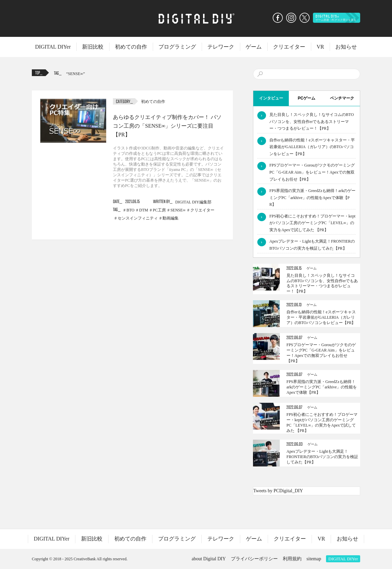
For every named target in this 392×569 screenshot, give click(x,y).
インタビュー (271, 98)
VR (320, 47)
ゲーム (254, 47)
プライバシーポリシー (254, 559)
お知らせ (346, 47)
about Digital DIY (209, 559)
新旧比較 (93, 47)
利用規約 (292, 559)
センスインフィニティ (138, 218)
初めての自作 (131, 47)
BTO (131, 210)
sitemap (314, 559)
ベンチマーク (342, 98)
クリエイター (289, 47)
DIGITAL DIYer (53, 47)
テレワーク (221, 47)
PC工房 (159, 210)
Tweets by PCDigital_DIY (278, 491)
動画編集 (171, 218)
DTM (144, 210)
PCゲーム (307, 98)
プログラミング (177, 47)
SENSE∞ (76, 74)
